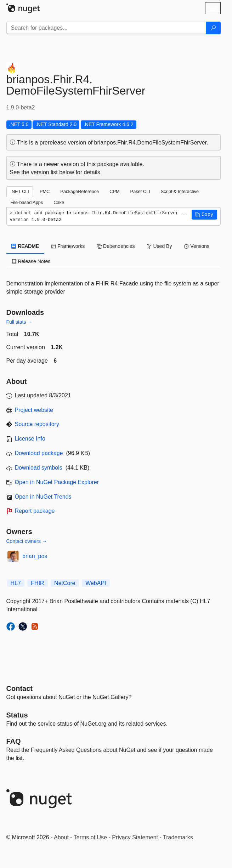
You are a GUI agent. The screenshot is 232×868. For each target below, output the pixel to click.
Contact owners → (27, 541)
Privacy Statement (135, 837)
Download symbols (39, 468)
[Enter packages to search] (106, 28)
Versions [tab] (197, 246)
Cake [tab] (59, 202)
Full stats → (19, 322)
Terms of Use (90, 837)
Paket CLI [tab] (140, 191)
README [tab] (26, 246)
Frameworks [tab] (68, 246)
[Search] (213, 28)
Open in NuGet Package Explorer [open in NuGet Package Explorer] (57, 482)
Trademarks (178, 837)
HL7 (16, 583)
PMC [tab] (45, 191)
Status (17, 715)
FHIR (37, 583)
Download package (39, 453)
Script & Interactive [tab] (180, 191)
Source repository (37, 424)
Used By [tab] (160, 246)
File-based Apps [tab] (27, 202)
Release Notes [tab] (31, 261)
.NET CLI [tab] (20, 191)
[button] (204, 215)
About (61, 837)
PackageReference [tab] (80, 191)
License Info (30, 439)
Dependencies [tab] (116, 246)
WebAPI (96, 583)
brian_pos (35, 556)
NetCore (65, 583)
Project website (34, 410)
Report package (35, 511)
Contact (19, 688)
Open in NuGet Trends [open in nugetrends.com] (43, 497)
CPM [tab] (114, 191)
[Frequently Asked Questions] (14, 741)
